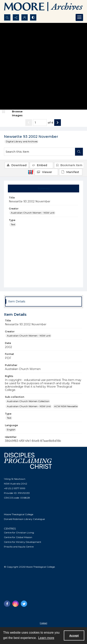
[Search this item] (40, 152)
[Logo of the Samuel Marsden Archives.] (43, 7)
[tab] (44, 189)
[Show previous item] (29, 123)
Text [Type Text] (13, 224)
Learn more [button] (46, 638)
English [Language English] (11, 430)
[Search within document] (79, 152)
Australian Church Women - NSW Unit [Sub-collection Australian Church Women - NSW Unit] (29, 406)
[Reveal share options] (16, 17)
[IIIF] (31, 172)
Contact (43, 623)
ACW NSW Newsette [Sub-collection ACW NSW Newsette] (66, 406)
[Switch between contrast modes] (33, 17)
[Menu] (79, 17)
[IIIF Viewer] (46, 172)
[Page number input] (40, 123)
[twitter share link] (24, 604)
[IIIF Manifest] (71, 172)
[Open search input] (7, 17)
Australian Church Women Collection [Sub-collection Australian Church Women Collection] (28, 401)
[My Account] (25, 17)
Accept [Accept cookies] (74, 636)
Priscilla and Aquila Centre (19, 547)
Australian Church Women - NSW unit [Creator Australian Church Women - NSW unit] (33, 213)
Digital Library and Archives (22, 141)
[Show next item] (58, 123)
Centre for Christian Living (19, 533)
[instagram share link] (16, 604)
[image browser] (15, 113)
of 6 (50, 123)
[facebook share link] (7, 604)
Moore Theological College (19, 514)
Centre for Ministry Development (23, 542)
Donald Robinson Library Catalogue (24, 519)
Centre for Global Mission (18, 537)
